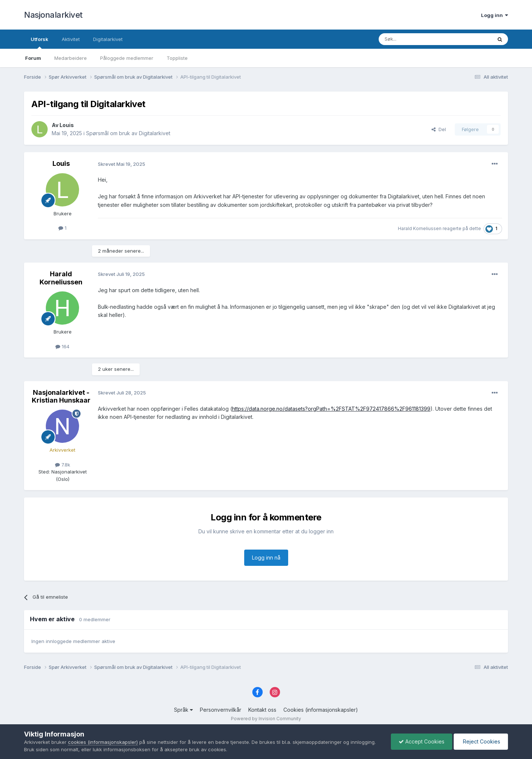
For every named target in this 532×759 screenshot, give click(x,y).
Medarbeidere (71, 58)
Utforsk (40, 42)
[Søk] (415, 39)
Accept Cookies (422, 741)
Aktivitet (71, 39)
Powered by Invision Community (266, 719)
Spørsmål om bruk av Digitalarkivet (128, 133)
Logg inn (495, 15)
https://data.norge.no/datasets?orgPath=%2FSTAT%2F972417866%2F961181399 (331, 409)
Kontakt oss (262, 710)
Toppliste (177, 58)
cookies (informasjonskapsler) (103, 742)
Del (439, 129)
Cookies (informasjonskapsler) (321, 710)
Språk (183, 710)
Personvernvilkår (221, 710)
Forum (33, 58)
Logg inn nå (266, 558)
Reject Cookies (481, 741)
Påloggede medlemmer (127, 58)
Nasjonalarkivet (53, 15)
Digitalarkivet (108, 39)
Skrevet (122, 164)
